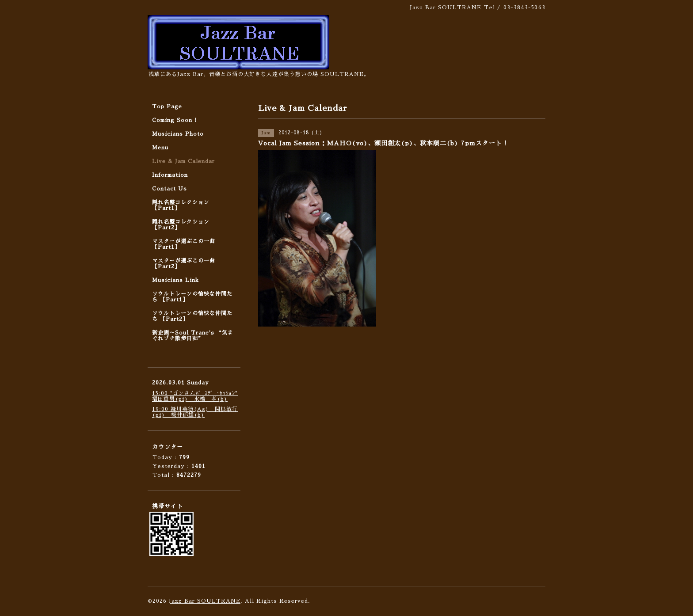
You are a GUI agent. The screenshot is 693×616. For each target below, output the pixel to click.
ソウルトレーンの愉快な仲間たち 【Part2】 (192, 316)
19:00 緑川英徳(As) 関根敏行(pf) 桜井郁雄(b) (195, 412)
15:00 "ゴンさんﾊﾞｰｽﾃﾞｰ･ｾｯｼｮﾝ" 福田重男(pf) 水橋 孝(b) (195, 396)
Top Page (167, 106)
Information (170, 175)
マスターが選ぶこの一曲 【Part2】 (184, 264)
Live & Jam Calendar (183, 161)
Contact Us (169, 189)
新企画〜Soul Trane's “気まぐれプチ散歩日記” (193, 336)
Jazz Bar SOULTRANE (205, 601)
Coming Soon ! (175, 120)
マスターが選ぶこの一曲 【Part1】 (184, 244)
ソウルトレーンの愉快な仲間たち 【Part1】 (192, 297)
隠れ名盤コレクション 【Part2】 (181, 225)
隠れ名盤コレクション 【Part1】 (181, 205)
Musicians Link (175, 280)
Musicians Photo (178, 134)
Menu (160, 148)
